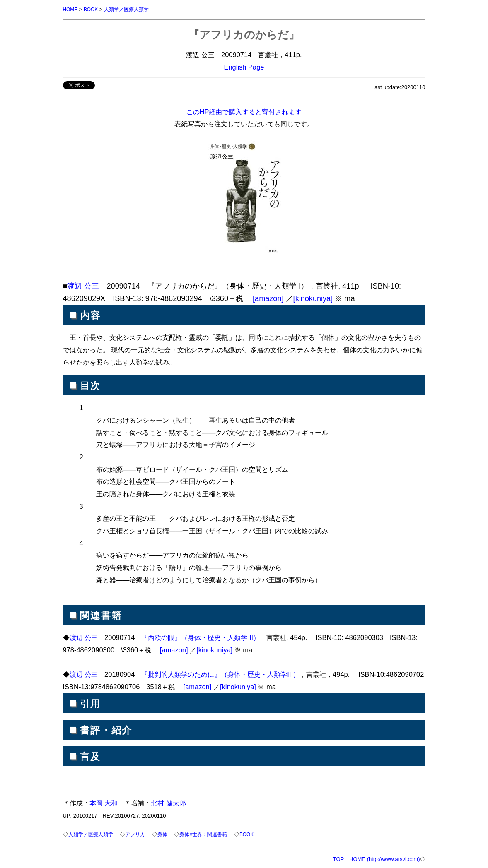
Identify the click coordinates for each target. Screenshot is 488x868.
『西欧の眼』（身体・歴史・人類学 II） (201, 637)
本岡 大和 (104, 803)
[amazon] (268, 298)
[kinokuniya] (313, 298)
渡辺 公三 (83, 286)
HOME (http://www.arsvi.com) (384, 858)
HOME (71, 9)
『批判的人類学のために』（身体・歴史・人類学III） (220, 674)
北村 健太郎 (168, 803)
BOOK (93, 9)
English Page (244, 67)
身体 (168, 834)
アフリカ (140, 834)
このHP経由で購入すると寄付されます (244, 111)
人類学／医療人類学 (131, 9)
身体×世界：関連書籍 (211, 834)
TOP (338, 858)
